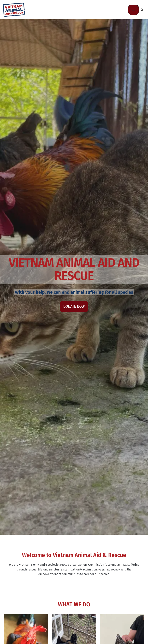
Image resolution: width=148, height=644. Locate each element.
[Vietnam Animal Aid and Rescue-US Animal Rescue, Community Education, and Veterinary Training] (14, 10)
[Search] (142, 10)
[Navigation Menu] (133, 10)
